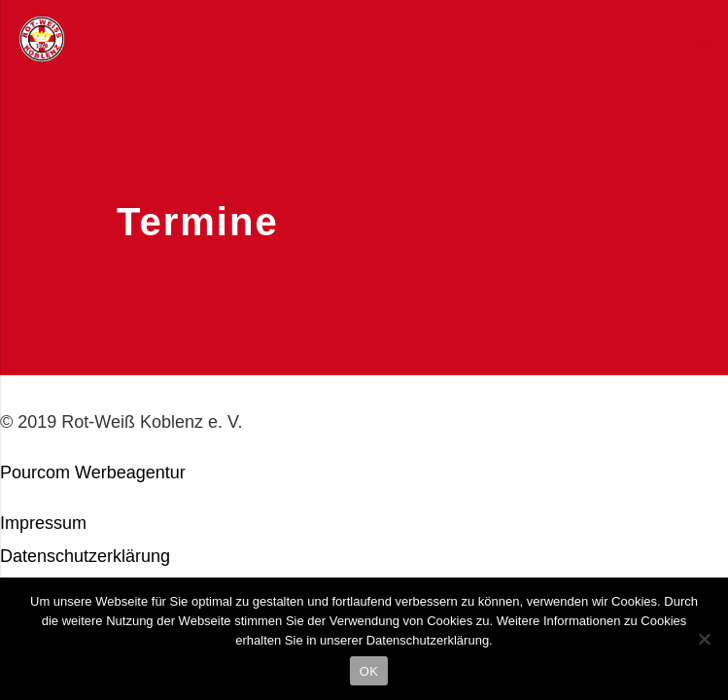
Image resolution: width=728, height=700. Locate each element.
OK (369, 671)
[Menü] (701, 39)
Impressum (43, 523)
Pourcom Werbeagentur (93, 472)
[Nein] (704, 639)
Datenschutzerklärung (85, 556)
